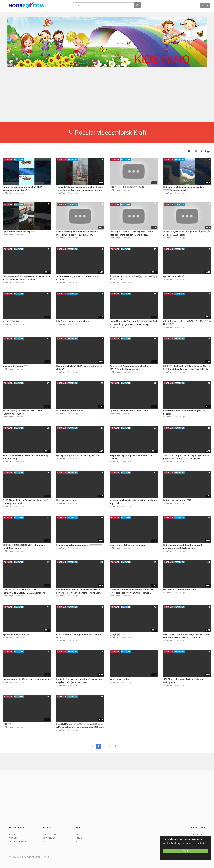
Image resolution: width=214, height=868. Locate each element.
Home (12, 834)
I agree (186, 851)
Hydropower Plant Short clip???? (19, 232)
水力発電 (7, 724)
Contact (13, 838)
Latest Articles (49, 834)
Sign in (205, 5)
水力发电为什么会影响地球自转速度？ (128, 187)
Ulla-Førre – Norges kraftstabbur (72, 321)
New (78, 834)
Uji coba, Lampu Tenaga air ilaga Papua (129, 411)
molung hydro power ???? (15, 366)
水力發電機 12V (117, 634)
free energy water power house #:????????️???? (79, 545)
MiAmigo (9, 193)
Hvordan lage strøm (66, 500)
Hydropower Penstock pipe (16, 634)
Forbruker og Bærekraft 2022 (71, 411)
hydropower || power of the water (180, 590)
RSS (44, 841)
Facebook (198, 834)
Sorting (206, 151)
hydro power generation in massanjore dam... (79, 455)
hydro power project (120, 679)
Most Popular (48, 838)
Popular (79, 838)
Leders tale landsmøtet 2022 (177, 500)
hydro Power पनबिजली (174, 277)
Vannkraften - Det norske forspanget (128, 545)
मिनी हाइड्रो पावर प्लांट (11, 321)
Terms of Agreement (19, 841)
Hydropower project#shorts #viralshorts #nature (27, 679)
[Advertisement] (107, 97)
